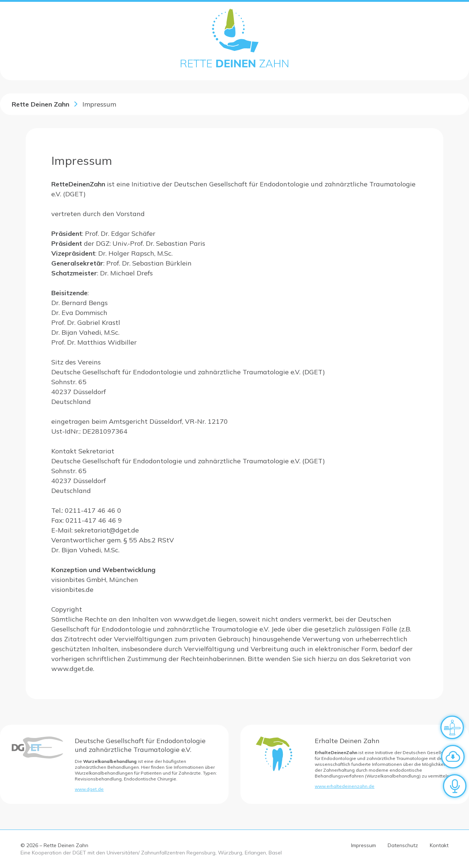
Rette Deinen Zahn (40, 104)
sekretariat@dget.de (107, 530)
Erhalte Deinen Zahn (347, 741)
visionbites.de (72, 589)
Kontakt (439, 845)
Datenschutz (403, 845)
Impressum (363, 845)
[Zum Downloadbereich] (453, 757)
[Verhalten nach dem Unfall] (452, 727)
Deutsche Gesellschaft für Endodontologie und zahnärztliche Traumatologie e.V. (140, 745)
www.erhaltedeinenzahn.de (345, 786)
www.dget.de (89, 789)
